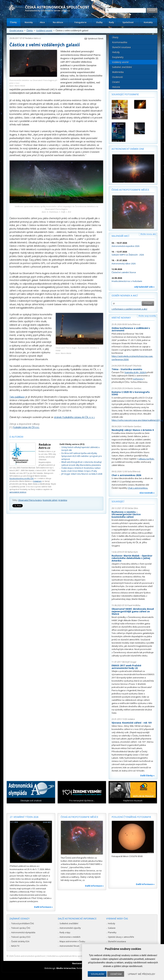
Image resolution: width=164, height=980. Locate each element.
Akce (42, 22)
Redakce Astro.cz (33, 38)
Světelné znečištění (122, 67)
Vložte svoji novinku (147, 316)
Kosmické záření (50, 500)
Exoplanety (118, 57)
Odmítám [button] (116, 974)
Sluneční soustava (121, 47)
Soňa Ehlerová (134, 324)
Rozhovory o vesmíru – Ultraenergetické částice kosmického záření (126, 514)
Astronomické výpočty (70, 928)
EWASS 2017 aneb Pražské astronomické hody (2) (126, 667)
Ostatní (116, 82)
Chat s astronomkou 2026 (126, 475)
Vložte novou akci (148, 234)
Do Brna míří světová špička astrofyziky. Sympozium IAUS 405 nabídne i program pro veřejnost (82, 456)
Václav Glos (133, 508)
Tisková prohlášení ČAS (23, 923)
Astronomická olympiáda (23, 932)
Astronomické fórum (69, 946)
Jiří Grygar (132, 662)
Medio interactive (66, 968)
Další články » (147, 775)
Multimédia (118, 72)
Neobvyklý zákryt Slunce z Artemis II (133, 430)
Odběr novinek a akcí (125, 295)
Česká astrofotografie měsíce (130, 190)
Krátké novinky (121, 318)
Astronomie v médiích (70, 937)
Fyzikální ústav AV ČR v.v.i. (26, 427)
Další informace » (43, 907)
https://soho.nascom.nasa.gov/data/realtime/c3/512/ (137, 420)
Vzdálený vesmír (44, 30)
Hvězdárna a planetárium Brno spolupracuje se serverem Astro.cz (79, 956)
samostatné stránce (18, 492)
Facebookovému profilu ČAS (22, 478)
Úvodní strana (16, 30)
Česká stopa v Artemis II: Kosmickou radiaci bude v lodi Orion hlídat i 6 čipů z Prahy (81, 469)
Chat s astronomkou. (138, 488)
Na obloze (58, 22)
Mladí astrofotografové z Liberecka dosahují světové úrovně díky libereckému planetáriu (81, 463)
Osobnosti (117, 77)
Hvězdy (116, 52)
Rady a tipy (65, 932)
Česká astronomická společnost (29, 956)
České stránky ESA (20, 941)
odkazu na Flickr (146, 459)
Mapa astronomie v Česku (72, 941)
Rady (111, 22)
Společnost (128, 22)
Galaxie (112, 928)
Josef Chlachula (134, 366)
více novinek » (147, 493)
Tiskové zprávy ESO (21, 937)
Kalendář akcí (120, 236)
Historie (116, 87)
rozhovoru (138, 379)
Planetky (112, 932)
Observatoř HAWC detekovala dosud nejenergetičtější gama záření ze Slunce (133, 611)
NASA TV (15, 946)
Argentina (63, 500)
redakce (131, 719)
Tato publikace (17, 397)
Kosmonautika (120, 42)
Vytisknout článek (96, 39)
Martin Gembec (134, 388)
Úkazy (115, 37)
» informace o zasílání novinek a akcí (129, 309)
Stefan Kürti (133, 552)
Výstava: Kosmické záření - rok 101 (132, 723)
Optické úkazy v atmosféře (121, 937)
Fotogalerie (80, 22)
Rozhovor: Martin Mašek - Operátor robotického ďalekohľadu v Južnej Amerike (132, 558)
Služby (99, 22)
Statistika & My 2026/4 (135, 372)
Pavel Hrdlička (134, 605)
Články (13, 22)
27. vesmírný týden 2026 (24, 817)
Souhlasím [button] (97, 974)
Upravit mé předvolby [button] (141, 974)
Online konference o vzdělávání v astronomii (131, 329)
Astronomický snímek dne (128, 149)
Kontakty (148, 22)
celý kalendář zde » (144, 287)
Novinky (29, 22)
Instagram (37, 481)
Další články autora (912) (72, 444)
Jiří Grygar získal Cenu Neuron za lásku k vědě (82, 474)
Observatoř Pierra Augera (30, 500)
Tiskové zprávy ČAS (21, 928)
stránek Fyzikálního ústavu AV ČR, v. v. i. (74, 417)
